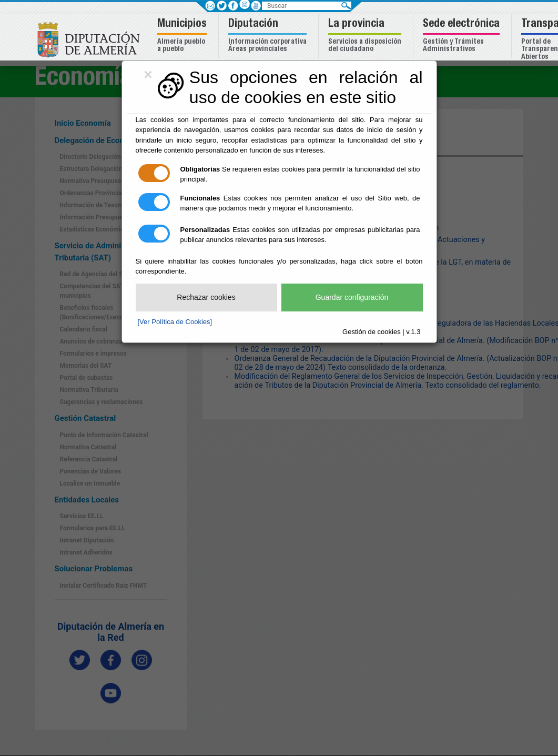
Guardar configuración (352, 297)
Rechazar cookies (206, 297)
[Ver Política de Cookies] (175, 322)
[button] (183, 36)
